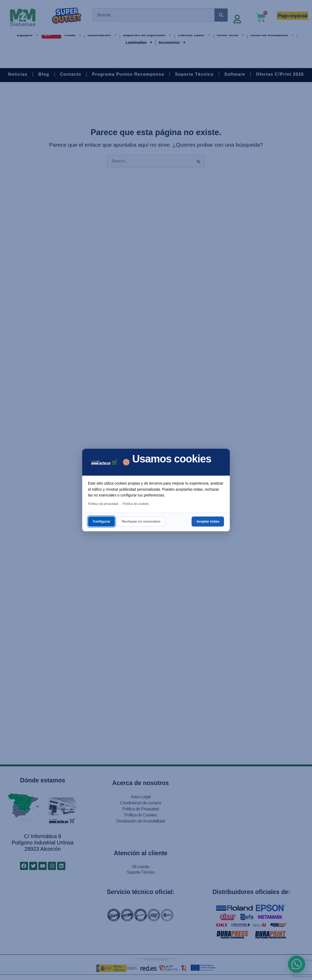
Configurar (101, 521)
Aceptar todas (208, 521)
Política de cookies (136, 504)
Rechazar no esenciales (141, 521)
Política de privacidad (103, 504)
